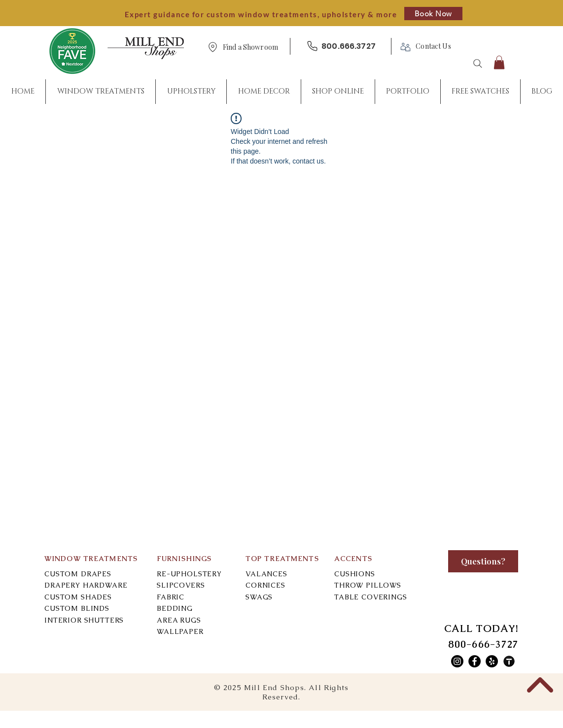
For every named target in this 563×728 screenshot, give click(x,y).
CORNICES (265, 585)
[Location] (212, 47)
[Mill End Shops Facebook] (475, 661)
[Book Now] (433, 14)
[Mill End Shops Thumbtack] (509, 661)
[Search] (478, 64)
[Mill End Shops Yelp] (492, 661)
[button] (250, 48)
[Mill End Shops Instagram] (457, 661)
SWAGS (259, 597)
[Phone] (312, 46)
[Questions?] (483, 561)
